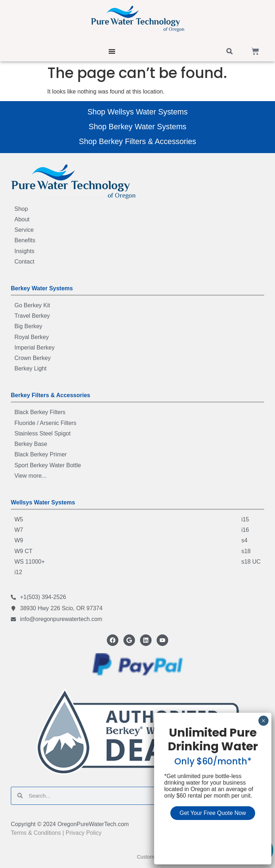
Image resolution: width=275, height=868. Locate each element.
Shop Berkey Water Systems (137, 127)
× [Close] (263, 721)
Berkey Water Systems (42, 288)
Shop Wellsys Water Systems (137, 112)
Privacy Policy (84, 833)
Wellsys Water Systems (43, 502)
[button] (230, 51)
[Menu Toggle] (112, 51)
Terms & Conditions (36, 833)
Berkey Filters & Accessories (51, 395)
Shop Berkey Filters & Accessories (137, 142)
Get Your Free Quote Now (213, 813)
